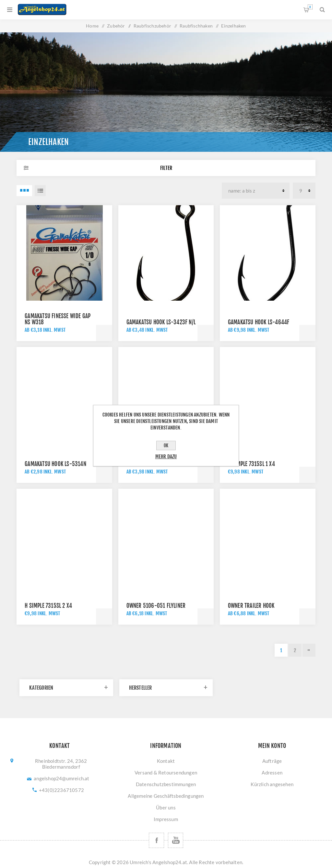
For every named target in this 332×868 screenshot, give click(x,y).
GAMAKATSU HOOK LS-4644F (259, 322)
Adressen (272, 773)
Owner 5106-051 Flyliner (156, 606)
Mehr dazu (166, 456)
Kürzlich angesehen (272, 784)
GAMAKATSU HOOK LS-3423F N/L (161, 322)
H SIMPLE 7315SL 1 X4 (251, 464)
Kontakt (166, 761)
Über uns (166, 807)
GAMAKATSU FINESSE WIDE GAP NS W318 (58, 319)
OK (166, 445)
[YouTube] (176, 840)
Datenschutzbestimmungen (166, 784)
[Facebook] (156, 840)
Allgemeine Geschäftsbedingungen (166, 796)
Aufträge (272, 761)
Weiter (309, 650)
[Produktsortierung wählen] (256, 191)
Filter (166, 168)
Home (92, 26)
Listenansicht (40, 191)
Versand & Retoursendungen (166, 773)
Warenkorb (310, 7)
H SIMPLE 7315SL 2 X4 (48, 606)
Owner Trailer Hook (251, 606)
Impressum (166, 819)
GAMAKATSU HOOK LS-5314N (55, 464)
